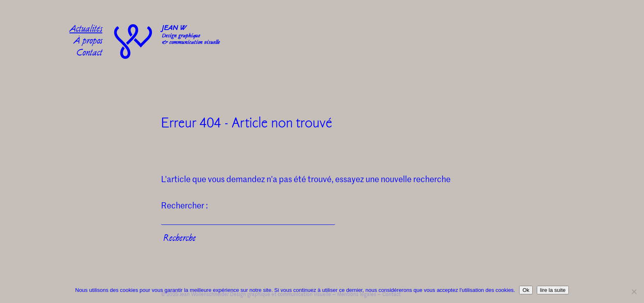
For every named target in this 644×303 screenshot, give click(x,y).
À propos (88, 42)
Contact (89, 54)
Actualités (86, 30)
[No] (634, 291)
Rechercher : (184, 205)
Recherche (180, 239)
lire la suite (553, 290)
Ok (526, 290)
